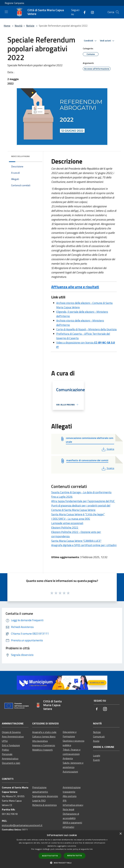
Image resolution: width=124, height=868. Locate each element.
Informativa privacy (73, 805)
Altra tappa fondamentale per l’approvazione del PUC (83, 501)
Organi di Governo (11, 732)
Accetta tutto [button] (50, 856)
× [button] (120, 834)
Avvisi (96, 741)
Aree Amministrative (13, 736)
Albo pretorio (70, 796)
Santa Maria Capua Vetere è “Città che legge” (78, 514)
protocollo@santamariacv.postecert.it (22, 825)
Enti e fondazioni (11, 745)
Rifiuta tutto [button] (75, 855)
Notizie (30, 26)
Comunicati (99, 736)
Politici (5, 750)
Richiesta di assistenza (44, 805)
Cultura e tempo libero (44, 736)
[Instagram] (91, 12)
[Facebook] (83, 12)
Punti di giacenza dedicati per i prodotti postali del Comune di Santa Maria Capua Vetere (81, 508)
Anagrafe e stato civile (44, 732)
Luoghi (97, 756)
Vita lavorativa (40, 741)
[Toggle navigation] (6, 12)
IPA (65, 801)
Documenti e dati (11, 763)
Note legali (68, 809)
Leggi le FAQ (39, 801)
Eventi (96, 760)
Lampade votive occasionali (67, 523)
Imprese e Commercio (44, 745)
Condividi (91, 41)
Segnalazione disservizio (45, 796)
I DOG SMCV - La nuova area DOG (71, 519)
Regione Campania (14, 3)
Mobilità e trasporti (42, 750)
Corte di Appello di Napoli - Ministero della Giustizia (86, 329)
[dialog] (62, 849)
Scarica (108, 449)
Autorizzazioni (70, 772)
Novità (19, 26)
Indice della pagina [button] (20, 156)
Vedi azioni (108, 41)
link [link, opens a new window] (91, 849)
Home (7, 26)
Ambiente (68, 758)
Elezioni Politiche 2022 (65, 528)
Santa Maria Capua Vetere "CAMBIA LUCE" (76, 541)
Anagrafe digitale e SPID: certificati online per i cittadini (84, 545)
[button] (62, 863)
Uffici (5, 741)
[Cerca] (117, 12)
